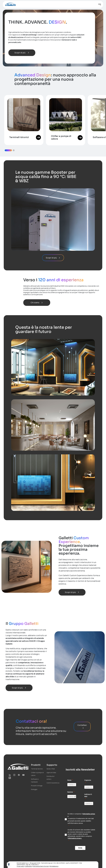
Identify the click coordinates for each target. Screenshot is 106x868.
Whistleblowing (54, 866)
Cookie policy (29, 866)
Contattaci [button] (82, 726)
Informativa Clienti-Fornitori (41, 866)
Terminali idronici (37, 769)
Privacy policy (21, 866)
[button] (8, 150)
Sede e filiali (51, 769)
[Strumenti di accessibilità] (9, 864)
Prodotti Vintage (37, 786)
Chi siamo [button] (37, 303)
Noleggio (34, 789)
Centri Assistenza (53, 783)
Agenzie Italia (51, 773)
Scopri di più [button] (22, 53)
